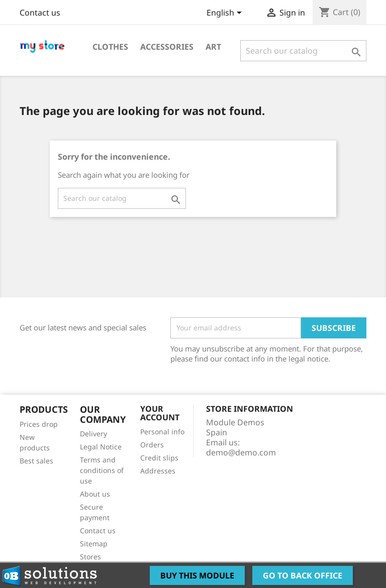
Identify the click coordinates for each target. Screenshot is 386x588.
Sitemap (94, 544)
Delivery (93, 434)
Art (213, 47)
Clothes (110, 47)
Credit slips (159, 458)
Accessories (167, 47)
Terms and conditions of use (102, 470)
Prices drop (39, 424)
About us (95, 494)
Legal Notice (101, 447)
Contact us (40, 13)
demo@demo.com (241, 452)
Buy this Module (197, 575)
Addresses (158, 471)
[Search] (303, 51)
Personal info (162, 432)
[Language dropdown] (226, 14)
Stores (90, 557)
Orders (152, 445)
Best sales (36, 461)
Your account (160, 413)
